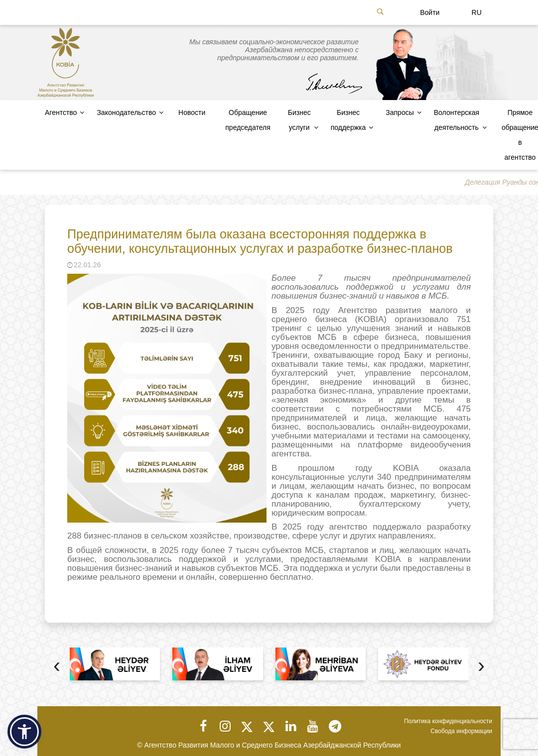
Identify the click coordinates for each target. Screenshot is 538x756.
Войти (430, 12)
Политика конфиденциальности (448, 721)
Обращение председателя (248, 120)
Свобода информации (461, 731)
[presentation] (57, 667)
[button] (24, 732)
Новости (192, 112)
